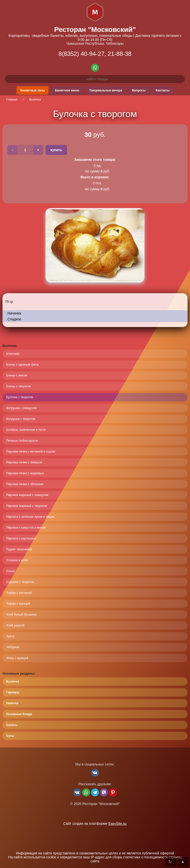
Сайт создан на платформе (95, 824)
